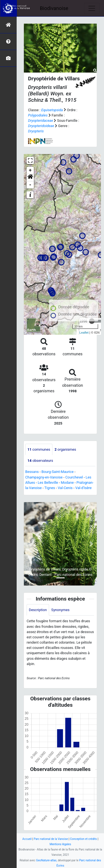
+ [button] (30, 170)
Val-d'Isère (84, 488)
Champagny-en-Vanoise (44, 477)
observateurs (40, 461)
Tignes (50, 488)
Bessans (32, 472)
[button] (30, 178)
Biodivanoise (54, 8)
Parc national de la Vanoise (51, 839)
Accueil (27, 839)
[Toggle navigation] (92, 8)
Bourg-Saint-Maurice (58, 472)
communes (39, 449)
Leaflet (84, 333)
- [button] (30, 185)
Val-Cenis (65, 488)
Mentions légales (60, 844)
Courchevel (74, 477)
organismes (65, 449)
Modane (67, 483)
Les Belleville (48, 483)
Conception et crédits (83, 839)
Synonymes (60, 610)
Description (38, 610)
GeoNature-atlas (46, 860)
